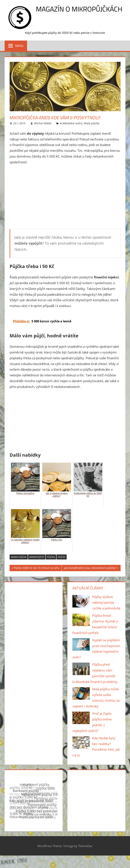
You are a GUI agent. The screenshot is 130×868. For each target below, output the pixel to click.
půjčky (62, 557)
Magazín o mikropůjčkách (79, 9)
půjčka (51, 557)
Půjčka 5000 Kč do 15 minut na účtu (37, 568)
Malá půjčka (91, 123)
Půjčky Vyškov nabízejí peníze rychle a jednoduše (106, 603)
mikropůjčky (37, 557)
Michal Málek (43, 123)
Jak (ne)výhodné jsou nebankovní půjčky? (90, 568)
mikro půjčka (19, 557)
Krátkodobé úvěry (71, 123)
